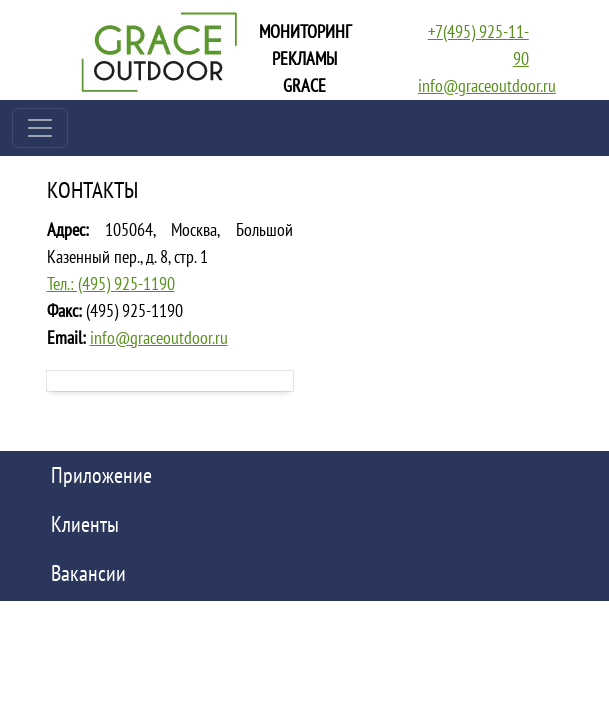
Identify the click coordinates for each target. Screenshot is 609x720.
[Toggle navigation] (40, 128)
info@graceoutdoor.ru (487, 85)
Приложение (101, 475)
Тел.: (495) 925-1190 (111, 283)
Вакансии (88, 573)
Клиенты (85, 524)
